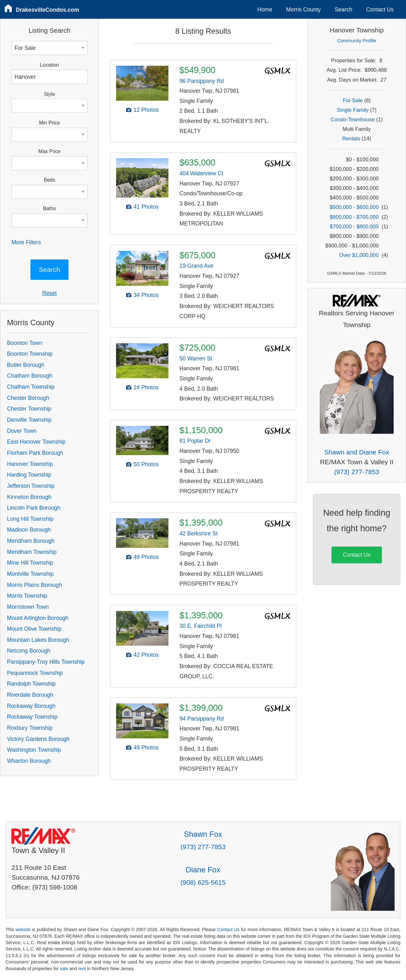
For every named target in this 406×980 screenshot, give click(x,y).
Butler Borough (26, 365)
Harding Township (29, 475)
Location (49, 65)
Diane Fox (203, 870)
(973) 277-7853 (357, 472)
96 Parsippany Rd (202, 81)
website (23, 930)
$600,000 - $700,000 (354, 217)
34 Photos (146, 295)
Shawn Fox (203, 834)
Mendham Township (32, 552)
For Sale (353, 101)
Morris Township (27, 596)
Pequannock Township (35, 673)
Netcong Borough (29, 651)
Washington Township (34, 750)
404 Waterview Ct (201, 173)
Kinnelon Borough (29, 497)
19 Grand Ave (196, 266)
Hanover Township (30, 464)
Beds (49, 180)
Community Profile (357, 40)
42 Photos (146, 655)
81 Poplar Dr (195, 441)
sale (64, 969)
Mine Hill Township (30, 563)
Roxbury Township (30, 728)
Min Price (49, 123)
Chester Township (29, 409)
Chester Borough (28, 398)
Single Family (353, 110)
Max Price (49, 151)
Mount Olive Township (34, 629)
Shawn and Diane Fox (357, 452)
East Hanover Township (36, 442)
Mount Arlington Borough (38, 618)
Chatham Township (31, 387)
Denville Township (29, 420)
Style (49, 94)
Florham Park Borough (35, 453)
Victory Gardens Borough (38, 739)
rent (82, 969)
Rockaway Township (32, 717)
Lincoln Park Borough (34, 508)
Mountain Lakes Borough (38, 640)
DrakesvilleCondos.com (47, 10)
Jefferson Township (31, 486)
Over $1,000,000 (359, 255)
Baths (49, 208)
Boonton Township (30, 354)
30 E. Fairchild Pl (201, 626)
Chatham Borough (30, 376)
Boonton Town (25, 343)
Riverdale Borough (30, 695)
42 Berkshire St (199, 534)
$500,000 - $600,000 (354, 207)
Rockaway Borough (31, 706)
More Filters (26, 242)
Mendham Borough (31, 541)
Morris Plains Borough (34, 585)
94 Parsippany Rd (202, 719)
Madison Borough (29, 530)
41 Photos (146, 207)
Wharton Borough (29, 761)
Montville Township (30, 574)
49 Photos (146, 557)
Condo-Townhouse (353, 120)
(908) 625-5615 (203, 882)
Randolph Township (31, 684)
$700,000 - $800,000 (354, 227)
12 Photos (146, 110)
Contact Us (380, 10)
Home (265, 10)
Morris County (304, 10)
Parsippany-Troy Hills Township (46, 662)
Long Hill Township (30, 519)
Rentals (351, 139)
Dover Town (22, 431)
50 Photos (146, 464)
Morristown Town (28, 607)
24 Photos (146, 387)
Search (344, 10)
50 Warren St (196, 359)
